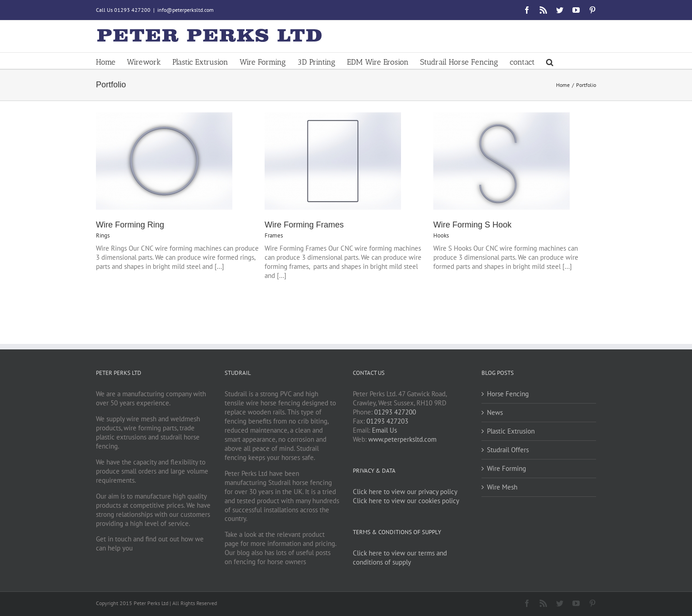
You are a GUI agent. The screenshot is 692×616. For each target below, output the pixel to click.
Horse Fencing (508, 394)
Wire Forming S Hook (472, 225)
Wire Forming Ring (130, 225)
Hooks (441, 235)
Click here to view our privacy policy (405, 492)
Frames (274, 235)
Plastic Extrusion (511, 431)
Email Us (384, 430)
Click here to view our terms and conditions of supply (400, 558)
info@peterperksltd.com (186, 10)
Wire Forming (506, 468)
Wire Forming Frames (304, 225)
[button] (550, 61)
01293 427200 (395, 412)
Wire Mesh (502, 487)
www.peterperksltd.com (402, 439)
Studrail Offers (508, 450)
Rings (103, 235)
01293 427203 (387, 421)
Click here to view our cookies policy (406, 501)
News (495, 412)
